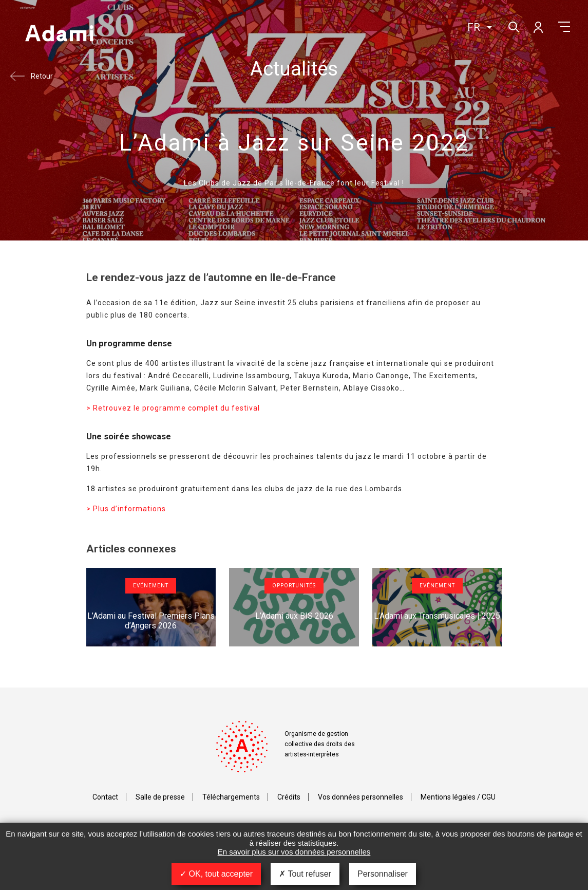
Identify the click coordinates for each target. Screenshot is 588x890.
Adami (59, 34)
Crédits (289, 797)
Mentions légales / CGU (458, 797)
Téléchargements (231, 797)
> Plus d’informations (126, 509)
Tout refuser (305, 874)
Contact (105, 797)
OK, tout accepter (216, 874)
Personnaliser (383, 874)
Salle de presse (160, 797)
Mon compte (538, 27)
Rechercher (513, 26)
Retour (42, 76)
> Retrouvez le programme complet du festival (173, 408)
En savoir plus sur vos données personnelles (294, 852)
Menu (564, 27)
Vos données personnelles (361, 797)
